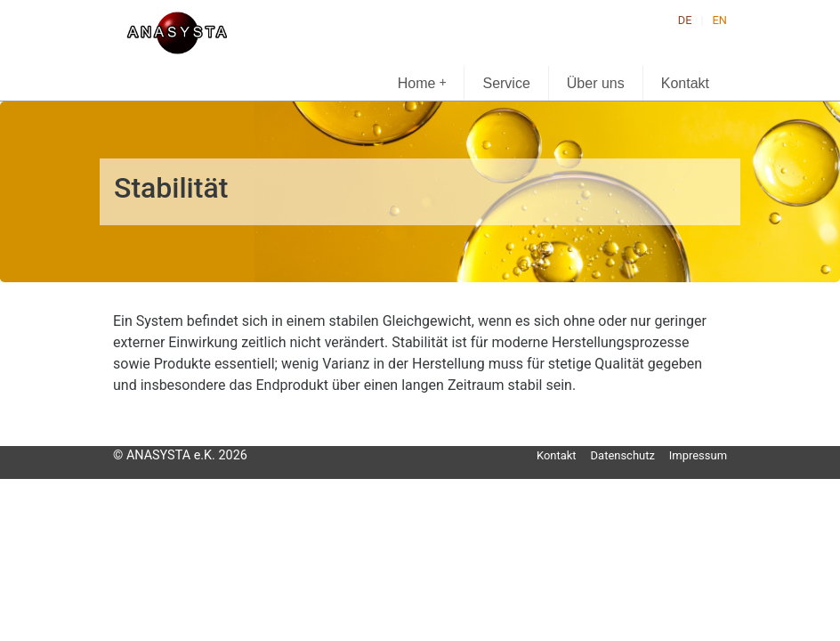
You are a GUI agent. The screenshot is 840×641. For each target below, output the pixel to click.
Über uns (596, 83)
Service (506, 83)
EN (720, 20)
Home (422, 82)
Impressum (698, 455)
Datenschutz (623, 455)
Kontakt (685, 83)
